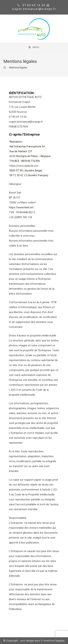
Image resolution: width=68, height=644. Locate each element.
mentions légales (54, 641)
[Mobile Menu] (34, 47)
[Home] (5, 68)
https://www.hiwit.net (21, 207)
